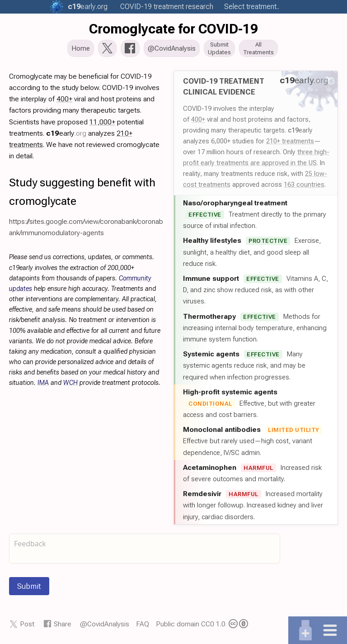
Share (63, 625)
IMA (43, 384)
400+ (198, 120)
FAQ (143, 625)
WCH (70, 384)
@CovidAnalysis (105, 625)
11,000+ (102, 123)
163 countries (304, 185)
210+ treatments (290, 142)
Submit (29, 587)
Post (27, 625)
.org (88, 7)
